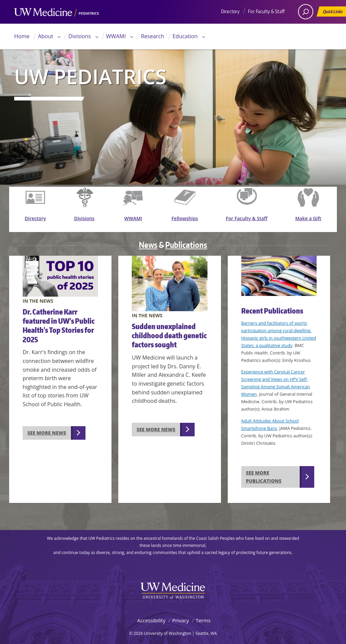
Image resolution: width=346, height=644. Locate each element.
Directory (230, 11)
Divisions (79, 36)
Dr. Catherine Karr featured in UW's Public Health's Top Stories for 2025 (59, 322)
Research (152, 36)
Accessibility (151, 617)
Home (22, 36)
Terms (203, 617)
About (45, 36)
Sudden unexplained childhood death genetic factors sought (169, 332)
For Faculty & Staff (266, 11)
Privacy (181, 617)
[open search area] (306, 12)
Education (185, 36)
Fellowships (187, 220)
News (148, 241)
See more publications (264, 473)
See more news (47, 429)
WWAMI (116, 36)
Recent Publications (272, 307)
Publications (186, 241)
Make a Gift (309, 220)
